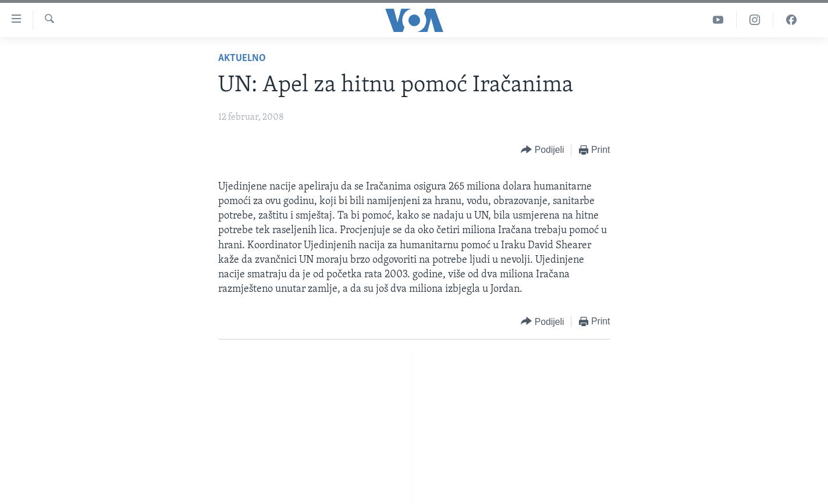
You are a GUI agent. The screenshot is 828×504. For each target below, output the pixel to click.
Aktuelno (242, 58)
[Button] (542, 150)
